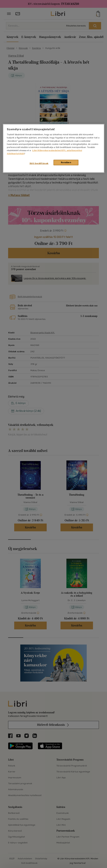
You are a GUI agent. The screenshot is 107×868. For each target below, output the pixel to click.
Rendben (66, 162)
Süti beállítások (39, 163)
